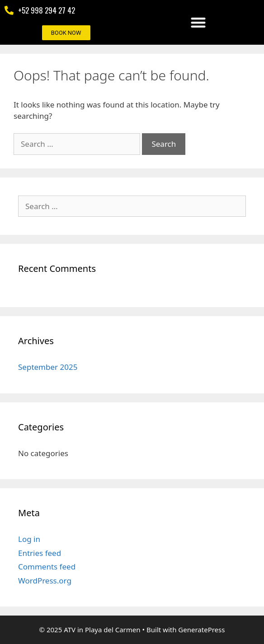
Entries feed (40, 553)
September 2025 (48, 367)
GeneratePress (201, 630)
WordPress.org (45, 581)
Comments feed (47, 567)
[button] (198, 22)
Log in (29, 539)
